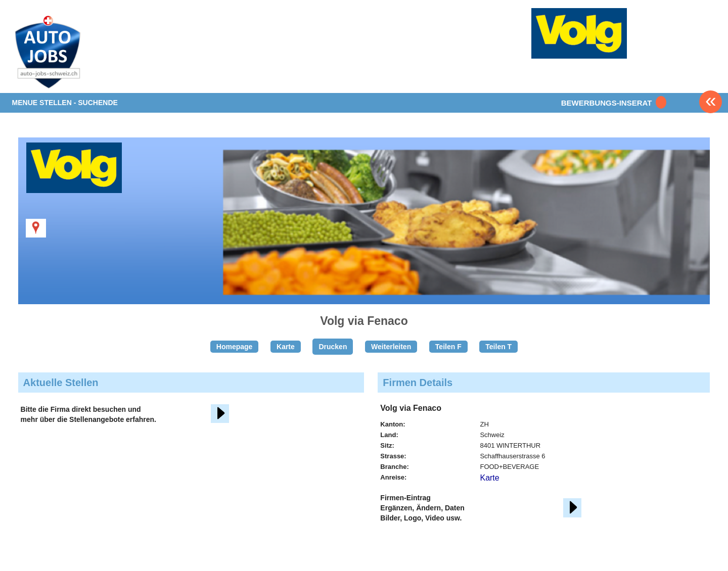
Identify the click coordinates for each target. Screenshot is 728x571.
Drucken (333, 347)
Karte (286, 347)
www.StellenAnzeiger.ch (72, 53)
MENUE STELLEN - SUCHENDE (65, 103)
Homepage (235, 347)
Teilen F (448, 347)
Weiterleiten (391, 347)
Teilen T (498, 347)
